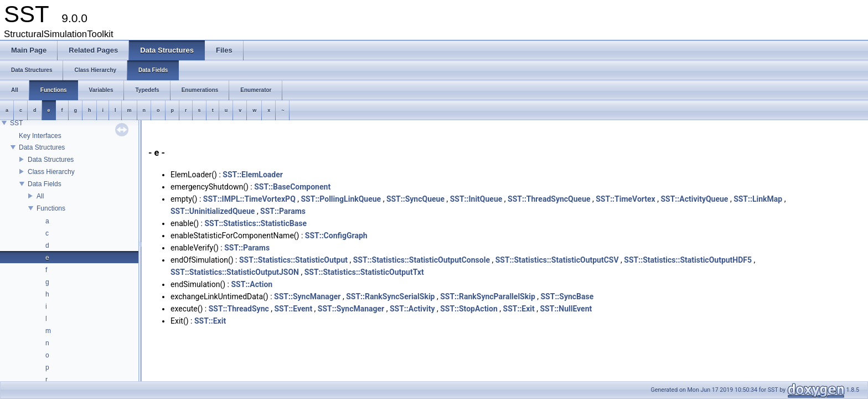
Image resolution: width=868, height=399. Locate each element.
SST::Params (283, 211)
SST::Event (293, 309)
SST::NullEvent (566, 309)
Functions (51, 208)
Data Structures (42, 147)
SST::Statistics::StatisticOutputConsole (422, 260)
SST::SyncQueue (415, 199)
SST (16, 123)
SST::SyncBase (567, 296)
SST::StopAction (469, 309)
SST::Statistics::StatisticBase (255, 223)
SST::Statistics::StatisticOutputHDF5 (688, 260)
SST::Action (252, 284)
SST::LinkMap (758, 199)
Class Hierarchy (51, 172)
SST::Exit (519, 309)
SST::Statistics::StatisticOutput (293, 260)
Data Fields (45, 184)
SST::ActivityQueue (694, 199)
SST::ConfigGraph (336, 236)
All (40, 196)
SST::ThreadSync (239, 309)
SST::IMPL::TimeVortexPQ (249, 199)
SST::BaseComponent (292, 187)
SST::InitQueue (476, 199)
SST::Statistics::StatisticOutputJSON (235, 272)
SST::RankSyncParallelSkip (488, 296)
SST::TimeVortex (626, 199)
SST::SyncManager (307, 296)
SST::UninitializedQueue (213, 211)
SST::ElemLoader (253, 175)
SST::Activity (412, 309)
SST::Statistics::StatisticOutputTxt (364, 272)
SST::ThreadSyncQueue (549, 199)
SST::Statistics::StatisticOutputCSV (557, 260)
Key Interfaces (40, 136)
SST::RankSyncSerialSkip (390, 296)
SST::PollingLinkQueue (341, 199)
